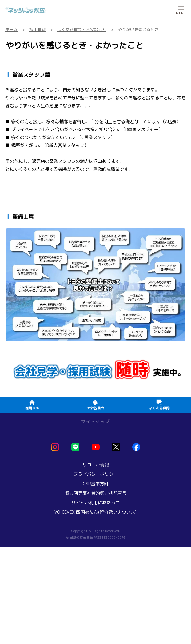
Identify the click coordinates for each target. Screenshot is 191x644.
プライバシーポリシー (96, 474)
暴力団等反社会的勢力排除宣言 (96, 493)
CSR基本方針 (96, 484)
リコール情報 (96, 465)
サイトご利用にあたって (95, 503)
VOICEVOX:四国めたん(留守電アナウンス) (95, 512)
